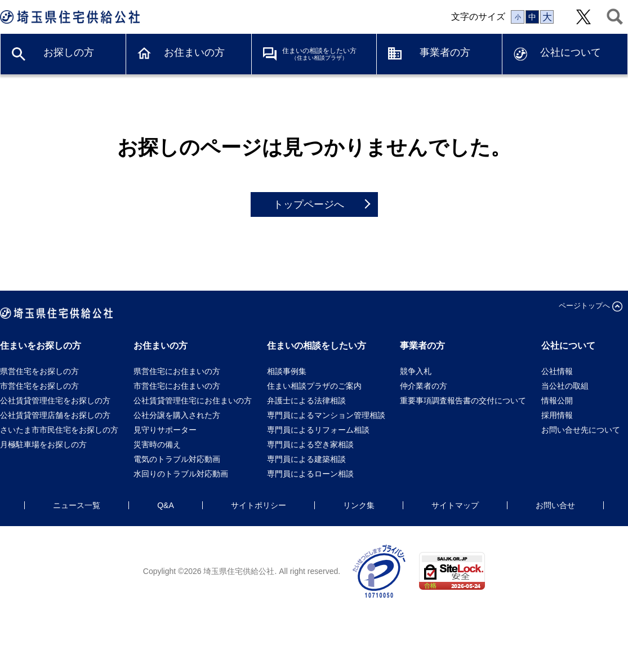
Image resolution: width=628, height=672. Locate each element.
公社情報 (557, 371)
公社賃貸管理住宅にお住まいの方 (193, 400)
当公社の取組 (565, 386)
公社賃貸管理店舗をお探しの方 (55, 415)
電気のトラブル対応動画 (177, 459)
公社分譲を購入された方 (177, 415)
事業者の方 (445, 52)
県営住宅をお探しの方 (39, 371)
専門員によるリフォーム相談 (318, 430)
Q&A (166, 505)
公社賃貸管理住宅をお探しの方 (55, 400)
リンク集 (359, 505)
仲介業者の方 (424, 386)
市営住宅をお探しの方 (39, 386)
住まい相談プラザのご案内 (314, 386)
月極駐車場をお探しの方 (43, 444)
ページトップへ (584, 306)
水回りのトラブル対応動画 (181, 474)
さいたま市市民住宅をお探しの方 (59, 430)
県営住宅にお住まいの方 (177, 371)
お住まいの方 (194, 52)
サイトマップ (455, 505)
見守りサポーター (165, 430)
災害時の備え (157, 444)
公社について (571, 52)
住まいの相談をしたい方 (319, 54)
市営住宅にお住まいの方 (177, 386)
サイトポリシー (259, 505)
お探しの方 (69, 52)
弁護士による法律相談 (306, 400)
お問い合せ (555, 505)
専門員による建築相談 (306, 459)
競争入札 (416, 371)
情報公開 (557, 400)
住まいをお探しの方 (41, 346)
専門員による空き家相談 (310, 444)
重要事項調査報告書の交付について (463, 400)
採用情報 (557, 415)
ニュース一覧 (77, 505)
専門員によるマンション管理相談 (326, 415)
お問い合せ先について (585, 430)
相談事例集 (287, 371)
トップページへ (309, 204)
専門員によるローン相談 (310, 474)
